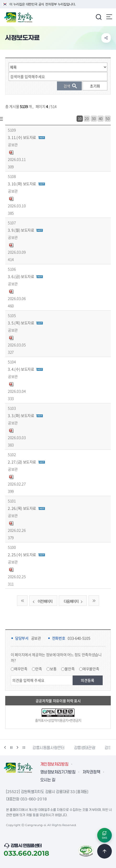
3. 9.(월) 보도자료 (21, 230)
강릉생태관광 (85, 748)
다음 (18, 748)
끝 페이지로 (94, 601)
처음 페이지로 (22, 601)
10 (80, 118)
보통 (53, 669)
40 (101, 118)
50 (108, 118)
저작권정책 (91, 772)
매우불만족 (91, 669)
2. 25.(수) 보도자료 (22, 554)
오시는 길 (48, 780)
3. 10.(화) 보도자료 (22, 184)
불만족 (69, 669)
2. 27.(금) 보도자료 (22, 462)
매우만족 (21, 669)
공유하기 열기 (106, 38)
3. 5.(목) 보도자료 (21, 323)
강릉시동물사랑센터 (48, 748)
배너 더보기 (24, 748)
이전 (5, 748)
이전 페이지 (42, 601)
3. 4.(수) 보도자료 (21, 369)
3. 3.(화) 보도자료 (21, 415)
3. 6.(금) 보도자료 (21, 276)
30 (94, 118)
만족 (39, 669)
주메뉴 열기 (109, 17)
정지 (11, 748)
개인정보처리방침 (54, 764)
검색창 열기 (98, 17)
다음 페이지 (74, 601)
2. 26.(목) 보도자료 (22, 508)
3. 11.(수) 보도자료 (22, 137)
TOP (105, 851)
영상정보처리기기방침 (58, 772)
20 (87, 118)
